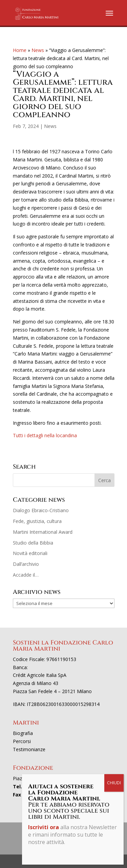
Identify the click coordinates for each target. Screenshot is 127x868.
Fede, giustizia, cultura (37, 521)
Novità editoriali (30, 553)
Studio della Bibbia (33, 543)
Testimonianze (29, 749)
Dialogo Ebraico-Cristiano (41, 510)
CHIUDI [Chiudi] (114, 783)
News (38, 50)
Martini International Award (43, 532)
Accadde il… (26, 575)
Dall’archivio (26, 564)
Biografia (23, 733)
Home (20, 50)
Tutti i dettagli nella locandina (45, 435)
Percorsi (22, 741)
